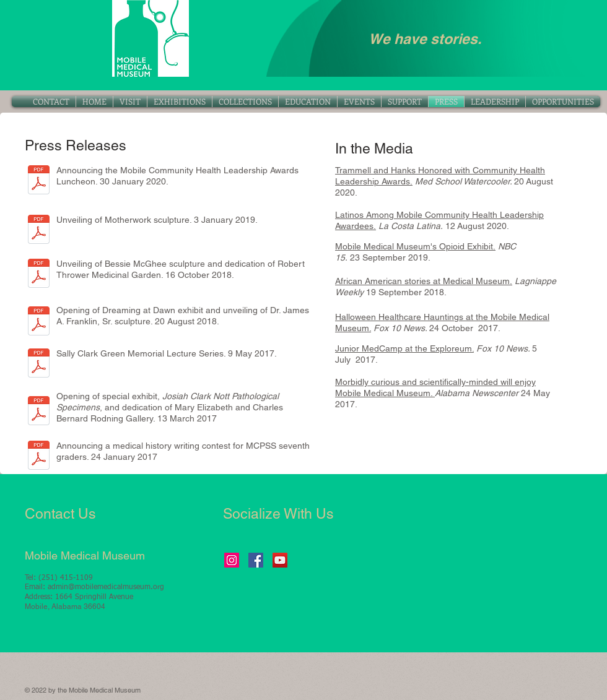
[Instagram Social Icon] (232, 560)
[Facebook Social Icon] (256, 560)
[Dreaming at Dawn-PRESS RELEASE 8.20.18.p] (38, 322)
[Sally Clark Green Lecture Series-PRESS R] (38, 365)
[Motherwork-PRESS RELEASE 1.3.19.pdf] (38, 231)
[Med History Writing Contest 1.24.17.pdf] (38, 457)
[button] (245, 102)
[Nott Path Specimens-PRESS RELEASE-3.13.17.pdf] (38, 412)
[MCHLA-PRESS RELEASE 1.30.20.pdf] (38, 181)
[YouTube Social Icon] (280, 560)
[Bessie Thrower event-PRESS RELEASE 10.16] (38, 275)
